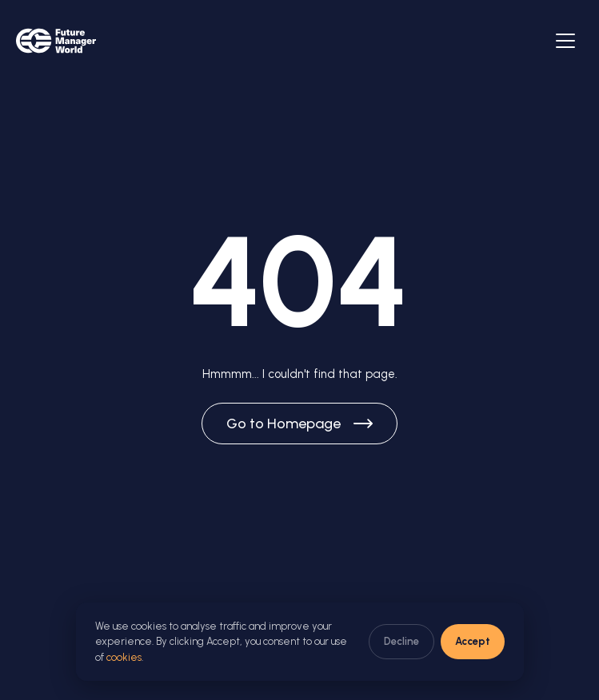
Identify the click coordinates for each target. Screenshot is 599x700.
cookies (124, 657)
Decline (401, 641)
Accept (473, 641)
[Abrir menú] (565, 41)
